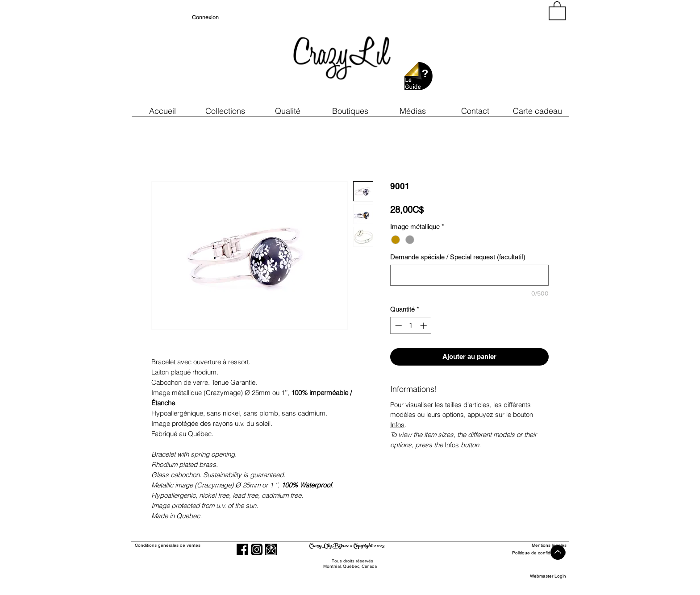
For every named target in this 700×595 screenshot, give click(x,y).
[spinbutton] (411, 326)
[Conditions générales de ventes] (193, 545)
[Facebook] (242, 549)
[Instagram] (257, 549)
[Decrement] (398, 326)
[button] (287, 111)
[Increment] (424, 326)
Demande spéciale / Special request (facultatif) (458, 257)
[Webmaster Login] (548, 576)
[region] (486, 54)
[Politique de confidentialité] (534, 553)
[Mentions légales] (534, 545)
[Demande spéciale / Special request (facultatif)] (469, 275)
